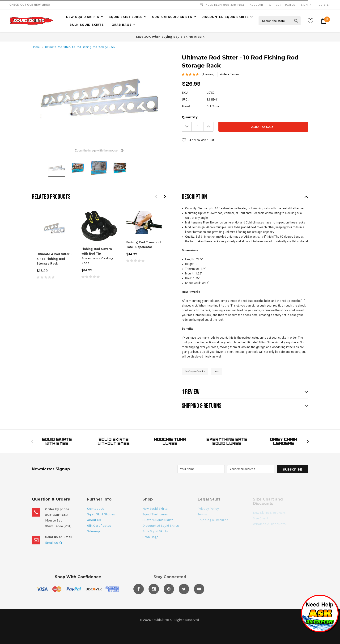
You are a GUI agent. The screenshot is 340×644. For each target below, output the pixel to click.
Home (36, 47)
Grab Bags (122, 25)
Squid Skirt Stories (101, 514)
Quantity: (190, 117)
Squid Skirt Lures (126, 17)
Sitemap (93, 531)
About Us (94, 520)
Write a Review (229, 74)
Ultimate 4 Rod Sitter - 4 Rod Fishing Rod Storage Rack (54, 259)
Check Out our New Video (30, 5)
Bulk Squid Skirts (87, 25)
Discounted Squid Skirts (225, 17)
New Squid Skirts (83, 17)
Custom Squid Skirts (172, 17)
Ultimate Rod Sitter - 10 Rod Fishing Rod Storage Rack (80, 47)
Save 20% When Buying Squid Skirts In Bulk (170, 37)
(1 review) (208, 74)
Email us (54, 543)
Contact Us (96, 509)
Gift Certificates (99, 526)
